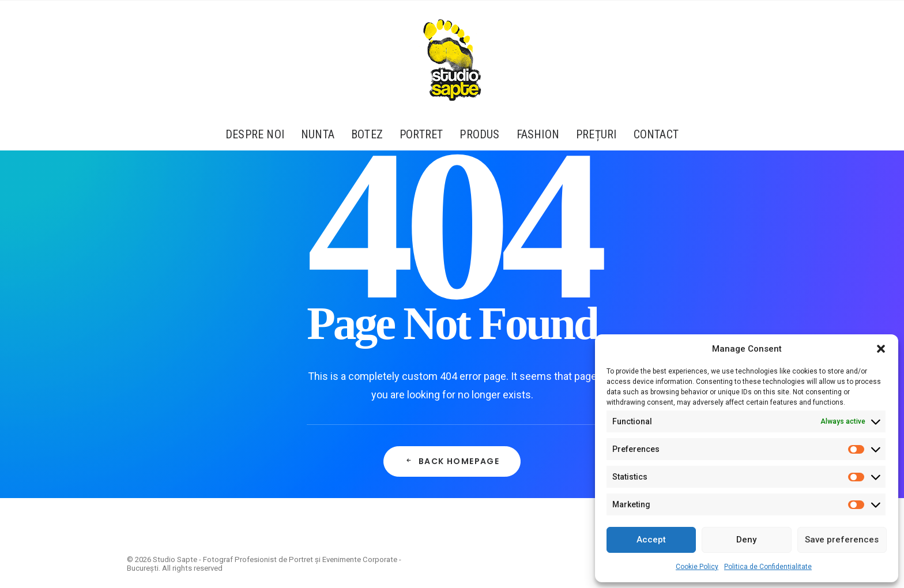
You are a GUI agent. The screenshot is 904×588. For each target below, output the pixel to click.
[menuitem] (259, 134)
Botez (367, 134)
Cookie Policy (697, 567)
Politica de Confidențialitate (768, 567)
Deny (746, 540)
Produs (479, 134)
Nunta (318, 134)
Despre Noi (255, 134)
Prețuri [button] (596, 134)
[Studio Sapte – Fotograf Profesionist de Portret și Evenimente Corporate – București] (452, 59)
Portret (421, 134)
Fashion (538, 134)
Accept (651, 540)
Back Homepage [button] (452, 461)
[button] (881, 349)
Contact (656, 134)
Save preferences (842, 540)
